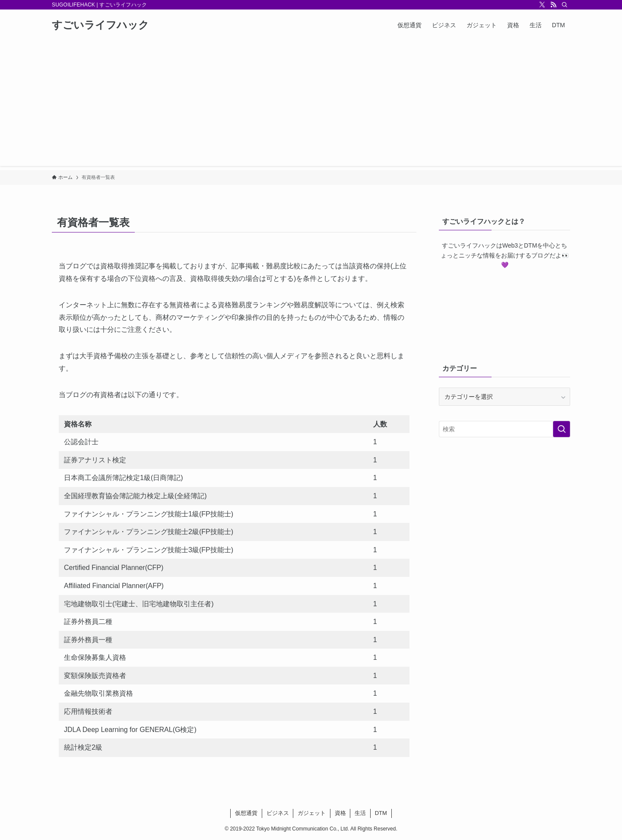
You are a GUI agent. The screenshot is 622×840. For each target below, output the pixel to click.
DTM (381, 813)
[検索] (565, 5)
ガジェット (312, 813)
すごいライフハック (100, 25)
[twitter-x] (542, 5)
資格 (340, 813)
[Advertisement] (311, 105)
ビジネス (278, 813)
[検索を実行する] (562, 429)
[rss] (553, 5)
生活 (360, 813)
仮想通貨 (246, 813)
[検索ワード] (505, 429)
